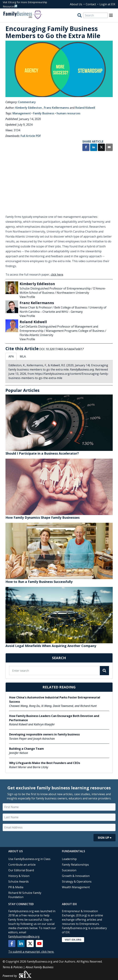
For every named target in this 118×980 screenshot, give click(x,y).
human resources (69, 113)
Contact (91, 4)
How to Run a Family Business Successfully (39, 582)
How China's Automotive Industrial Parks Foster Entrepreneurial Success (55, 699)
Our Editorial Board (21, 870)
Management (22, 113)
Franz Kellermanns (56, 108)
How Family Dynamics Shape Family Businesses (43, 517)
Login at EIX (107, 4)
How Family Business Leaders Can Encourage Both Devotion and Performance (54, 718)
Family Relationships (75, 865)
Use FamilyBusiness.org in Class (29, 859)
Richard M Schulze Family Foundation (25, 895)
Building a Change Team (27, 749)
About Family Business (40, 967)
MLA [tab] (23, 356)
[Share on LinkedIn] (94, 148)
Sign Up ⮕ (105, 838)
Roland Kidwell (85, 108)
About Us (76, 4)
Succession (69, 870)
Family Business (44, 113)
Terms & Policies (13, 967)
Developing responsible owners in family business (44, 734)
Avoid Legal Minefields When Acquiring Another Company (51, 646)
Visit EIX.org (73, 940)
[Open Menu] (111, 15)
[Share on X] (101, 148)
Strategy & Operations (77, 882)
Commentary (27, 102)
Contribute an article (22, 865)
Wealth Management (76, 887)
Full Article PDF (31, 136)
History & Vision (19, 876)
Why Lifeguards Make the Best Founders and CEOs (45, 763)
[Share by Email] (109, 148)
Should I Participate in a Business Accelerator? (42, 453)
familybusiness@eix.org (24, 936)
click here (57, 275)
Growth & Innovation (76, 876)
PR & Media (16, 887)
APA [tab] (11, 356)
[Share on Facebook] (86, 148)
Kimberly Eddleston (29, 108)
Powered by (17, 974)
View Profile (27, 297)
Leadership (69, 859)
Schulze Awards (19, 882)
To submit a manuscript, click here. (31, 952)
